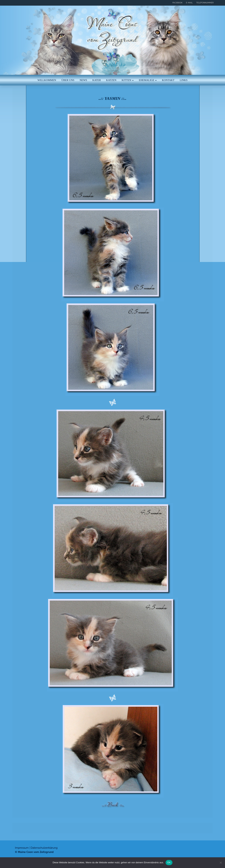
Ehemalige (148, 80)
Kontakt (168, 80)
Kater (97, 80)
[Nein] (221, 863)
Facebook (177, 3)
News (83, 80)
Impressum (22, 848)
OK (169, 862)
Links (184, 80)
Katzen (111, 80)
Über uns (68, 80)
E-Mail (189, 3)
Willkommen (47, 80)
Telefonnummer (205, 3)
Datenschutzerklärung (44, 848)
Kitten (128, 80)
